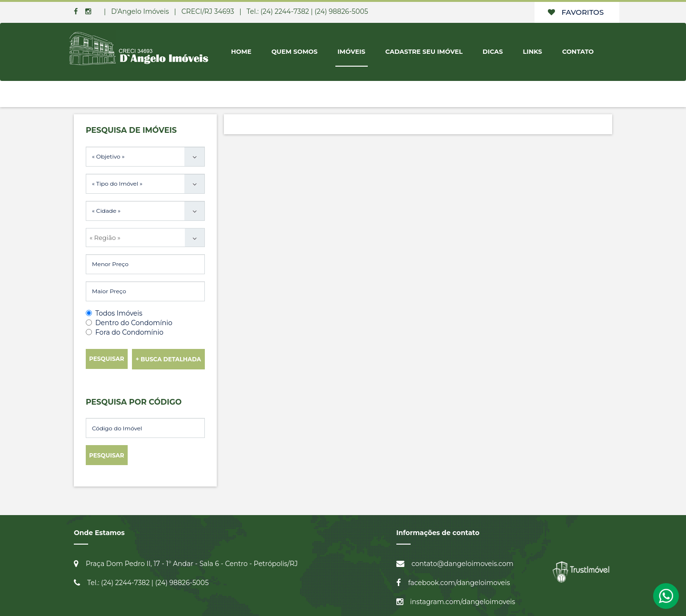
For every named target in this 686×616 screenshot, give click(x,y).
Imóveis (352, 51)
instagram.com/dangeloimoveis (463, 602)
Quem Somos (295, 51)
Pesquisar (107, 359)
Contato (578, 51)
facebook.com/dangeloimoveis (459, 583)
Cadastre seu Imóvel (424, 51)
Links (533, 51)
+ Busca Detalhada (168, 359)
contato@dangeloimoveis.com (463, 564)
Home (241, 51)
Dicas (493, 51)
